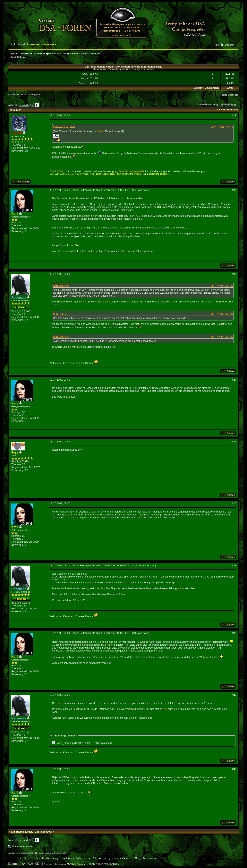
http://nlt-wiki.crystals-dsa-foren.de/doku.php (92, 171)
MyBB (92, 864)
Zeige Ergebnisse (230, 95)
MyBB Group (115, 864)
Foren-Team (23, 858)
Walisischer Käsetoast (62, 363)
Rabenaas (148, 565)
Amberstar (95, 54)
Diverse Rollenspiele (74, 54)
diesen (100, 131)
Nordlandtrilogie (51, 858)
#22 (234, 190)
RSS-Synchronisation (144, 858)
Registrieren (50, 44)
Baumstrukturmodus (228, 109)
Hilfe (216, 45)
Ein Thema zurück (22, 832)
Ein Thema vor (44, 832)
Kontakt (36, 858)
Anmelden (33, 44)
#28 (234, 633)
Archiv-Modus (83, 858)
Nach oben (68, 858)
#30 (234, 769)
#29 (234, 695)
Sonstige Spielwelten (47, 54)
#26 (234, 503)
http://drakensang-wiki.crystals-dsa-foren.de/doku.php (175, 171)
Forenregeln (227, 45)
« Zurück (24, 105)
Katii (145, 190)
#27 (234, 565)
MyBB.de (71, 864)
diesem (106, 302)
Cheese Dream (87, 363)
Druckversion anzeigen (23, 846)
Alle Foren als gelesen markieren (111, 858)
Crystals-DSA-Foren (20, 54)
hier (180, 588)
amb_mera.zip (65, 743)
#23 (234, 274)
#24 (234, 380)
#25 (234, 442)
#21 (234, 115)
